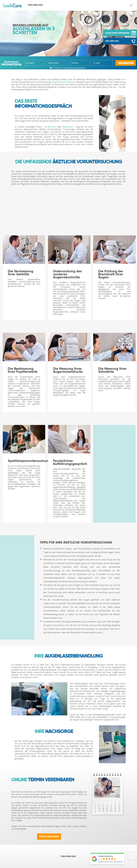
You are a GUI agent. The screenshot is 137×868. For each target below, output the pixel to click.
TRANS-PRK (65, 825)
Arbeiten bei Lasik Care (108, 828)
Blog (99, 848)
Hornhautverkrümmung (33, 851)
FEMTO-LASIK (66, 818)
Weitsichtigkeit (28, 845)
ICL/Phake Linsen (67, 845)
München (52, 127)
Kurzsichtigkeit (28, 841)
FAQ (99, 821)
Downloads (102, 824)
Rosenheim (68, 127)
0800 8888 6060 (112, 41)
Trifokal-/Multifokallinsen (71, 841)
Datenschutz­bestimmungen (76, 68)
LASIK (62, 815)
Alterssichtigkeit (29, 848)
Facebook (101, 841)
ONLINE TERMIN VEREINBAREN (117, 33)
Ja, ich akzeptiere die (67, 67)
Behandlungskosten (69, 828)
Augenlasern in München (33, 811)
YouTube (101, 845)
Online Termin (104, 811)
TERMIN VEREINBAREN (49, 776)
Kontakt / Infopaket (106, 815)
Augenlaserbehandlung (63, 82)
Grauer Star (65, 851)
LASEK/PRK (64, 821)
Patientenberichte (105, 818)
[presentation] (16, 856)
